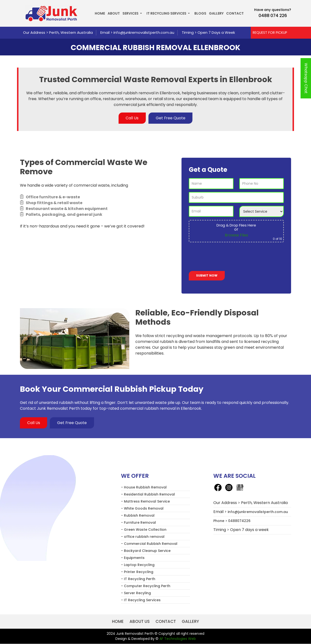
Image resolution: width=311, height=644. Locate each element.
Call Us (132, 118)
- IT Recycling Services (141, 600)
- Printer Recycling (137, 572)
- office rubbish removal (143, 537)
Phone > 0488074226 (232, 521)
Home (100, 13)
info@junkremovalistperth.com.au (144, 32)
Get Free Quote (171, 118)
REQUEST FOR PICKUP (270, 33)
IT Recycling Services (166, 13)
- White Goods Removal (142, 508)
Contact (235, 13)
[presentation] (226, 258)
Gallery (216, 13)
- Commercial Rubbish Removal (149, 544)
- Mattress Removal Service (145, 501)
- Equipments (133, 558)
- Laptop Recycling (138, 565)
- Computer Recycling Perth (146, 586)
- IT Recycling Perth (138, 579)
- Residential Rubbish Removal (148, 494)
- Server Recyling (136, 593)
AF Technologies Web (178, 639)
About (114, 13)
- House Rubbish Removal (144, 487)
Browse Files (236, 235)
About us (140, 621)
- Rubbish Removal (138, 515)
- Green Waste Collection (144, 530)
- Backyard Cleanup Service (146, 551)
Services (130, 13)
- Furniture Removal (138, 522)
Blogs (200, 13)
